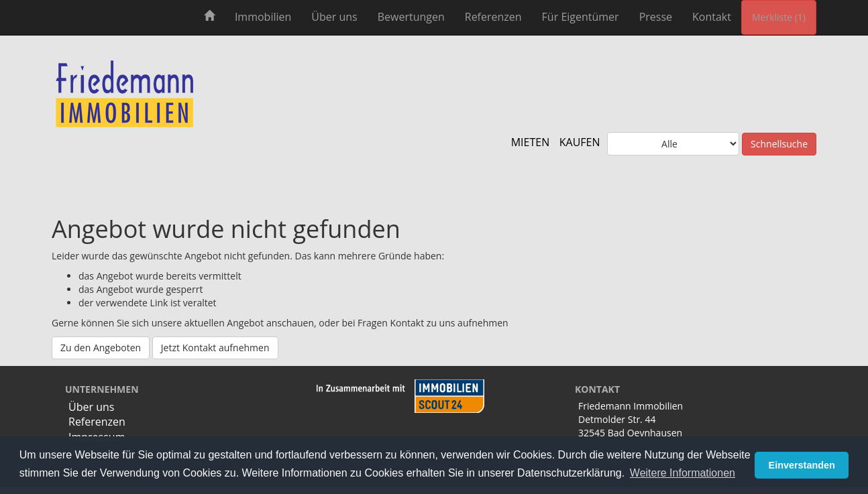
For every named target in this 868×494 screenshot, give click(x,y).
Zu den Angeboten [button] (101, 348)
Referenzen (493, 17)
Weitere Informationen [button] (683, 473)
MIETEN (531, 142)
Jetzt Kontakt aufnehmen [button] (215, 348)
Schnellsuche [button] (779, 144)
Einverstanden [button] (802, 465)
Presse (656, 17)
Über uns (334, 17)
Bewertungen (411, 17)
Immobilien (263, 17)
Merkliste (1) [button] (779, 17)
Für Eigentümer (581, 17)
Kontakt (712, 17)
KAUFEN (580, 142)
